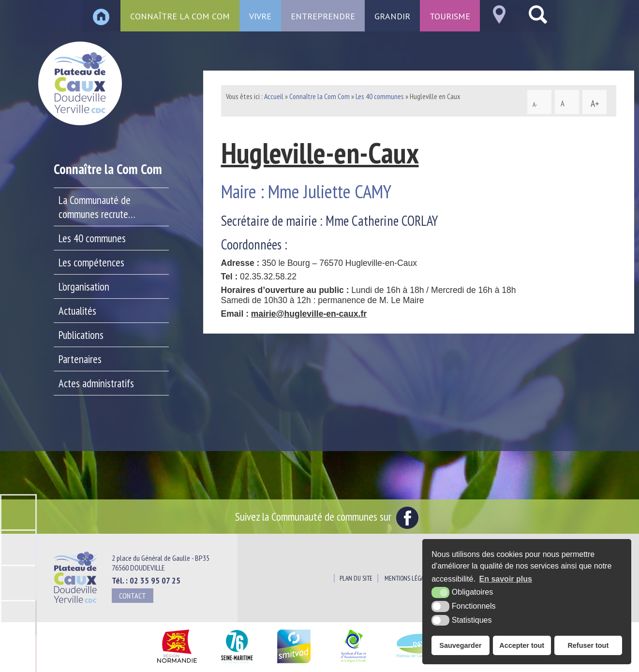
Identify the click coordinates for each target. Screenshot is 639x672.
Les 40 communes (92, 238)
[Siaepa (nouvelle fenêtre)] (353, 664)
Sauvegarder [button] (460, 645)
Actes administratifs (96, 383)
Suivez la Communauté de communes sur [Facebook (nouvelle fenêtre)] (327, 516)
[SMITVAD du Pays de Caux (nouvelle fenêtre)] (294, 664)
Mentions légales (409, 578)
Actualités (77, 311)
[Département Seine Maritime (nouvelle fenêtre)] (237, 664)
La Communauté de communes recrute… (97, 207)
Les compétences (91, 262)
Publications (81, 335)
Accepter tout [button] (522, 645)
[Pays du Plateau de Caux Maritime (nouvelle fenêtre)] (421, 664)
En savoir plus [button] (506, 579)
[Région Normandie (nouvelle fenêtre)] (177, 664)
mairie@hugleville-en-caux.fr (309, 314)
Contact (133, 596)
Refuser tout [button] (588, 645)
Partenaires (80, 359)
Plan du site (356, 578)
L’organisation (84, 286)
